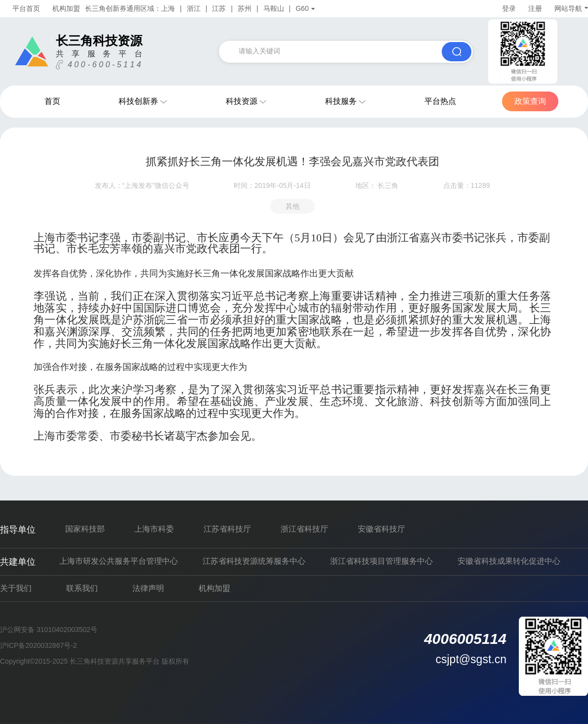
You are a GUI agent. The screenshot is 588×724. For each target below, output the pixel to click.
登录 (509, 8)
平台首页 (26, 8)
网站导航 (571, 8)
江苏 (219, 8)
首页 (52, 101)
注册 (535, 8)
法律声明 (148, 588)
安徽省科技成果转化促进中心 (509, 561)
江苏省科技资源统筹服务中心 (254, 561)
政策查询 (530, 101)
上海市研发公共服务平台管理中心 (119, 561)
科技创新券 (138, 101)
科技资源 (242, 101)
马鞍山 (274, 8)
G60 (305, 8)
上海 (168, 8)
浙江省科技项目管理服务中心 (381, 561)
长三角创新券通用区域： (123, 8)
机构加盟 (66, 8)
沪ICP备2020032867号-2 (39, 645)
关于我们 (16, 588)
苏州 (245, 8)
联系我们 (82, 588)
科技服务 (341, 101)
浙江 (194, 8)
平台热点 (440, 101)
